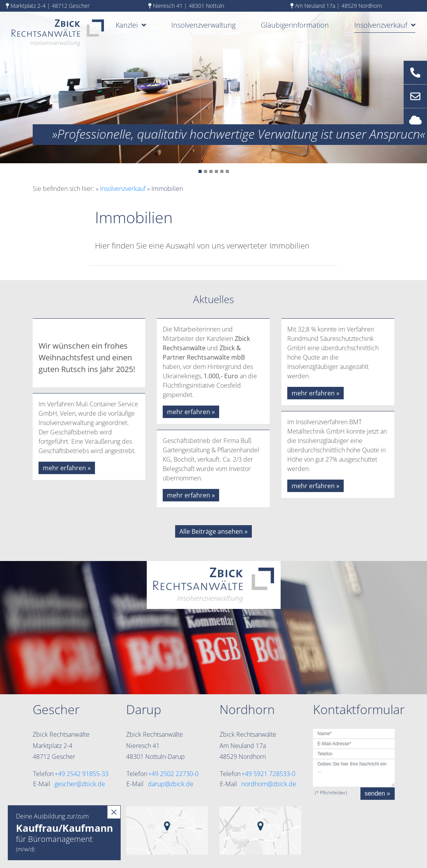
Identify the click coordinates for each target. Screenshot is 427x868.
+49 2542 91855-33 (82, 774)
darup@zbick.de (171, 784)
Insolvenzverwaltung (203, 25)
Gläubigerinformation (295, 25)
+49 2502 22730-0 (173, 774)
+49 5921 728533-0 (268, 774)
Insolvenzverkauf (381, 25)
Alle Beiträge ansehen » (213, 531)
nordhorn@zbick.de (269, 784)
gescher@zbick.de (80, 784)
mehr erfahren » (67, 468)
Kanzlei (127, 25)
